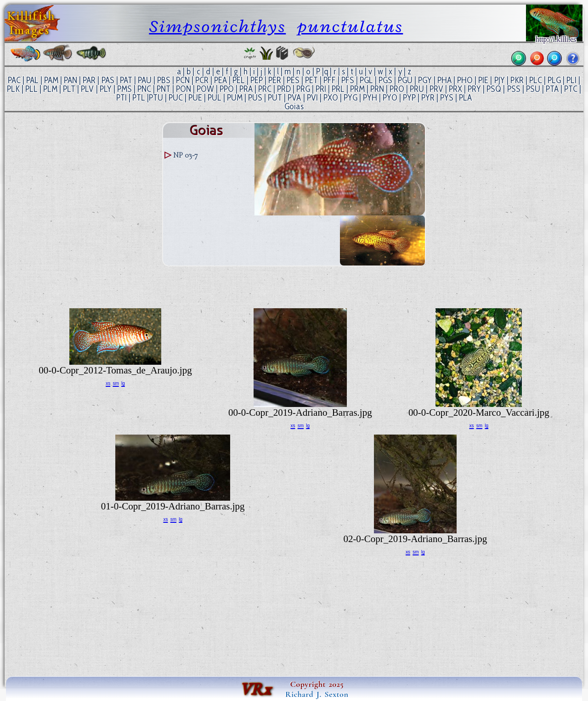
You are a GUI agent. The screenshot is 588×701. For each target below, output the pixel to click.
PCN (183, 80)
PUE (195, 98)
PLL (31, 89)
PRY (474, 89)
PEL (239, 80)
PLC (536, 80)
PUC (176, 98)
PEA (220, 80)
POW (205, 89)
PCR (202, 80)
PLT (69, 89)
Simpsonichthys (217, 26)
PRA (246, 89)
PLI (571, 80)
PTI (122, 98)
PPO (227, 89)
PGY (425, 80)
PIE (483, 80)
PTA (552, 89)
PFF (330, 80)
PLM (50, 89)
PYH (370, 98)
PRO (397, 89)
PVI (312, 98)
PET (311, 80)
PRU (417, 89)
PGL (366, 80)
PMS (124, 89)
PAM (51, 80)
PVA (294, 98)
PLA (465, 98)
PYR (428, 98)
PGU (405, 80)
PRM (357, 89)
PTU (156, 98)
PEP (257, 80)
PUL (215, 98)
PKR (517, 80)
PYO (390, 98)
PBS (164, 80)
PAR (89, 80)
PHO (465, 80)
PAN (71, 80)
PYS (447, 98)
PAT (126, 80)
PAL (32, 80)
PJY (500, 80)
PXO (331, 98)
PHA (444, 80)
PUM (235, 98)
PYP (409, 98)
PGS (385, 80)
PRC (265, 89)
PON (184, 89)
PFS (348, 80)
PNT (164, 89)
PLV (87, 89)
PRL (338, 89)
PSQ (494, 89)
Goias (294, 106)
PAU (145, 80)
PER (275, 80)
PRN (377, 89)
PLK (13, 89)
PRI (321, 89)
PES (293, 80)
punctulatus (350, 26)
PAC (14, 80)
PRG (303, 89)
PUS (255, 98)
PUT (275, 98)
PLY (106, 89)
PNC (144, 89)
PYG (351, 98)
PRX (455, 89)
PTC (571, 89)
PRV (436, 89)
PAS (108, 80)
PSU (533, 89)
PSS (514, 89)
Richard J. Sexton (317, 694)
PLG (554, 80)
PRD (284, 89)
